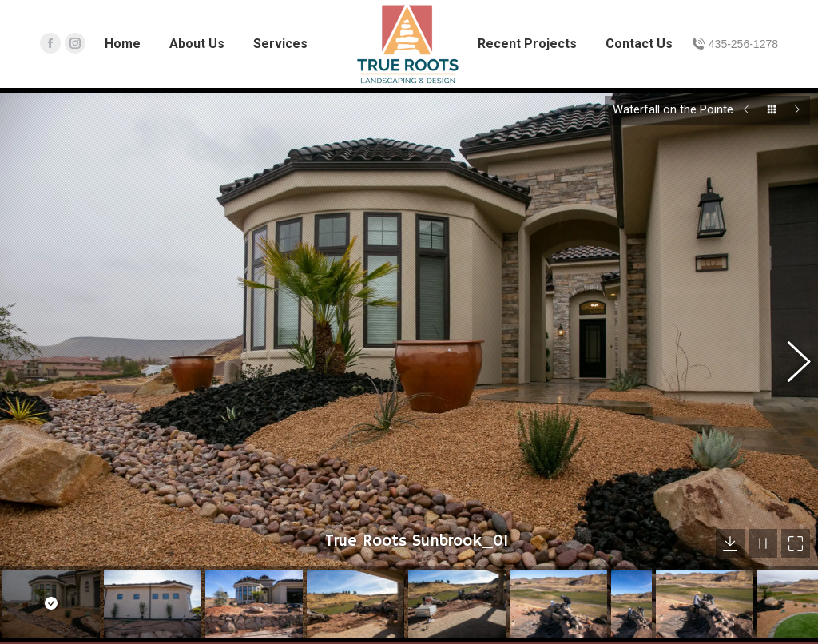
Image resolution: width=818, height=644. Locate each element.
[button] (790, 348)
